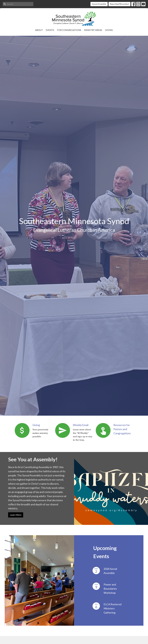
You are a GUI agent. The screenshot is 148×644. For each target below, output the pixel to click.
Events (50, 30)
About (39, 30)
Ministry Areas (93, 30)
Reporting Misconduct (119, 4)
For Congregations (69, 30)
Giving (109, 30)
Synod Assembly (99, 4)
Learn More (16, 515)
